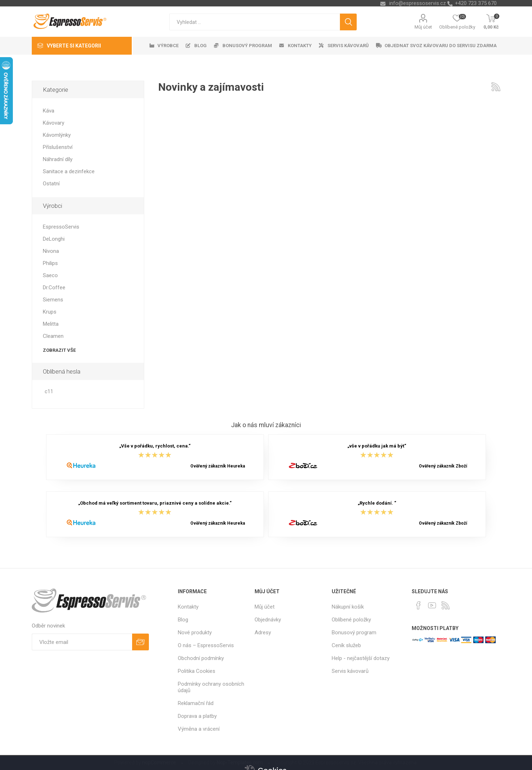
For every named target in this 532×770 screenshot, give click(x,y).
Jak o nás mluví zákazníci (266, 425)
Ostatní (51, 184)
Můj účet (423, 27)
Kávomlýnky (57, 135)
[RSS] (446, 605)
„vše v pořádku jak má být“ (377, 446)
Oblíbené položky (351, 620)
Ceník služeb (346, 645)
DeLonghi (54, 239)
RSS (496, 87)
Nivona (51, 251)
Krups (50, 312)
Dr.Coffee (54, 287)
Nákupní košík (348, 607)
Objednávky (268, 620)
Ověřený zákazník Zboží (443, 466)
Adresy (263, 632)
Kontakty (188, 607)
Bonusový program (354, 632)
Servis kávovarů (350, 671)
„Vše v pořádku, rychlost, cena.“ (155, 446)
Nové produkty (195, 632)
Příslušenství (58, 147)
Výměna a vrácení (199, 729)
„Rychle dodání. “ (377, 503)
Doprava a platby (197, 716)
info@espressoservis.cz (418, 3)
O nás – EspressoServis (206, 645)
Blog (183, 620)
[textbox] (254, 22)
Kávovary (54, 123)
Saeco (50, 275)
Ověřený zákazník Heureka (218, 466)
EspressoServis (61, 227)
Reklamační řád (196, 703)
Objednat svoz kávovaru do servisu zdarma (441, 46)
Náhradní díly (58, 159)
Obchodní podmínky (201, 658)
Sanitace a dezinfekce (69, 171)
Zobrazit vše (59, 350)
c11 (49, 392)
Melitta (51, 324)
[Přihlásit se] (82, 642)
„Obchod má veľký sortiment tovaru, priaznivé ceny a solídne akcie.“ (155, 503)
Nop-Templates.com (240, 762)
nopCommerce (159, 762)
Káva (49, 111)
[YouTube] (432, 605)
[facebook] (418, 605)
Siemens (53, 300)
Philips (50, 263)
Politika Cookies (197, 671)
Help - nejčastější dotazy (361, 658)
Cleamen (53, 336)
